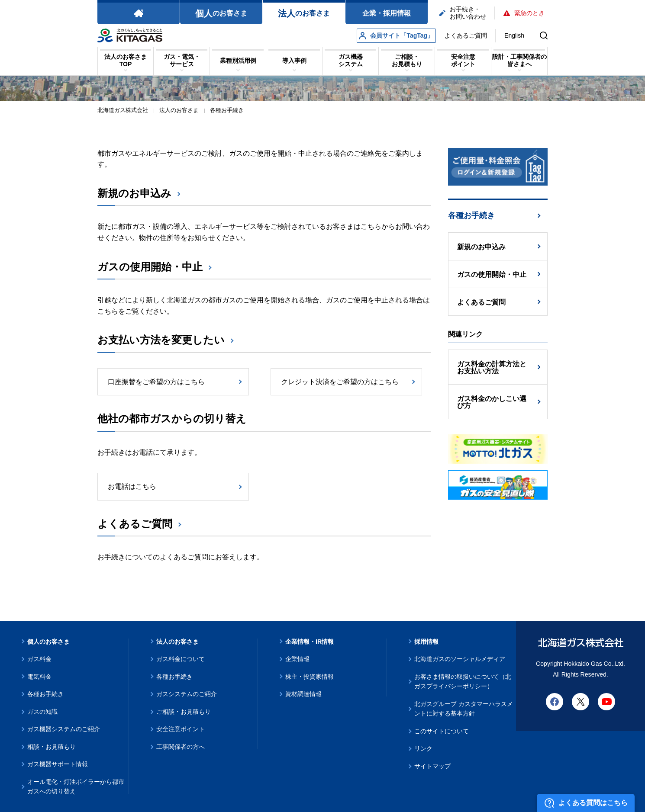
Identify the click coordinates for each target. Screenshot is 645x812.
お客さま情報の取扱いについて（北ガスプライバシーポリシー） (463, 682)
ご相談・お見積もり (184, 712)
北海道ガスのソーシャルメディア (460, 659)
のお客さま (221, 13)
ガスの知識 (42, 712)
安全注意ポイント (181, 729)
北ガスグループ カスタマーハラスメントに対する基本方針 (464, 709)
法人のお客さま (177, 642)
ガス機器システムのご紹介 (64, 729)
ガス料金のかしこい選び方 (492, 402)
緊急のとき (524, 13)
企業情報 (297, 659)
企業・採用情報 (387, 13)
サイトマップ (432, 766)
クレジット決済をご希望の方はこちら (340, 382)
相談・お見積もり (52, 747)
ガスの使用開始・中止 (150, 267)
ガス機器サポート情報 (58, 764)
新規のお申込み (134, 193)
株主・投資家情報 (310, 677)
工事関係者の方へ (181, 747)
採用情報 (426, 642)
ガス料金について (181, 659)
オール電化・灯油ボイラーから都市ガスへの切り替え (76, 787)
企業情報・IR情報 (310, 642)
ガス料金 (39, 659)
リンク (423, 748)
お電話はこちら (132, 486)
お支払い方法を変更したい (161, 340)
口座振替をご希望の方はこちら (156, 382)
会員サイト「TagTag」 (396, 36)
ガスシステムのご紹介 (187, 694)
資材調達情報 (303, 694)
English (514, 35)
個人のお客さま (48, 642)
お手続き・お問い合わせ (463, 13)
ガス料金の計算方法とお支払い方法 (492, 367)
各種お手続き (471, 215)
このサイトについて (442, 731)
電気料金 (39, 677)
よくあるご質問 (466, 35)
